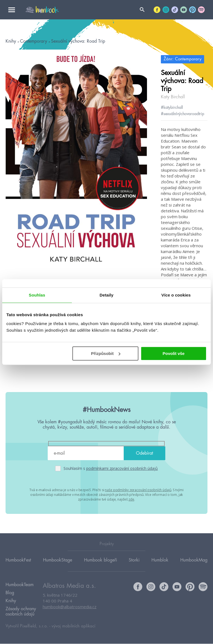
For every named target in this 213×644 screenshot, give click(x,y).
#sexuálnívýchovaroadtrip (182, 114)
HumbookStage (58, 560)
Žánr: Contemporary (182, 59)
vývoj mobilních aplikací (73, 626)
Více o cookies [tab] (176, 295)
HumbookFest (18, 560)
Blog (10, 593)
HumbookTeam (20, 585)
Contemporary (34, 41)
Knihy (12, 41)
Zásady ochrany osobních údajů (21, 612)
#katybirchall (172, 107)
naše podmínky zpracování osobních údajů (138, 490)
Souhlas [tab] (37, 295)
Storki (134, 560)
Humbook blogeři (101, 560)
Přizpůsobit (106, 353)
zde (131, 499)
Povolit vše (173, 353)
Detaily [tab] (106, 295)
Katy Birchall (173, 97)
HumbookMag (194, 560)
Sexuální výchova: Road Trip (78, 41)
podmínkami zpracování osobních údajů (122, 468)
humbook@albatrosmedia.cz (70, 607)
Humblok (160, 560)
